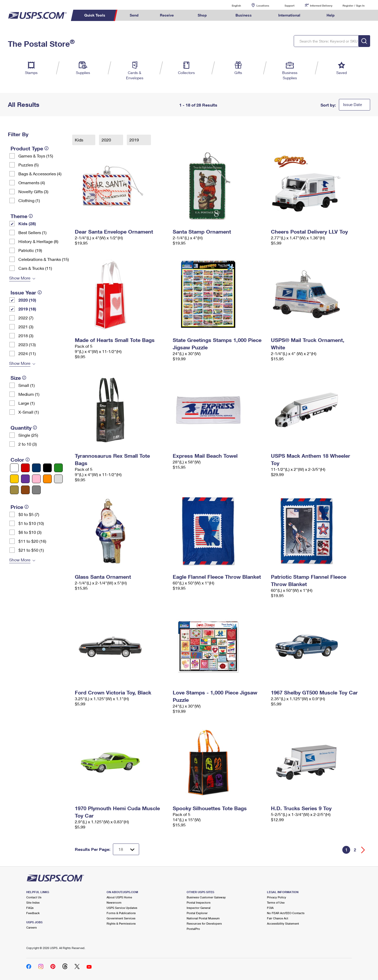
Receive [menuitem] (167, 15)
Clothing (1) (29, 200)
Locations (263, 6)
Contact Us (34, 897)
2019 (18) (27, 309)
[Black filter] (47, 468)
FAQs (30, 908)
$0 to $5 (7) (29, 514)
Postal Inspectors (199, 902)
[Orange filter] (47, 479)
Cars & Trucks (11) (35, 268)
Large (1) (27, 403)
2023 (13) (27, 344)
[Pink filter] (36, 479)
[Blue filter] (36, 468)
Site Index (33, 902)
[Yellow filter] (14, 479)
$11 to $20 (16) (32, 541)
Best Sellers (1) (32, 232)
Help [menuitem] (331, 15)
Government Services (121, 918)
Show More (20, 278)
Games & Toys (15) (36, 156)
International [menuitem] (289, 15)
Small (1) (27, 385)
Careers (31, 927)
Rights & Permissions (121, 923)
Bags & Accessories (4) (40, 174)
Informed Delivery (321, 6)
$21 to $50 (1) (31, 550)
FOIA (270, 908)
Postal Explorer (197, 913)
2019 (135, 140)
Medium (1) (29, 394)
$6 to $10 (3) (30, 532)
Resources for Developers (204, 923)
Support (290, 6)
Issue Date (353, 104)
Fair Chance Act (278, 918)
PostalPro (193, 929)
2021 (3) (26, 327)
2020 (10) (27, 300)
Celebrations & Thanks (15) (44, 259)
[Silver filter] (58, 479)
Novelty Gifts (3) (33, 191)
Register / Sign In (354, 6)
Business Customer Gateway (206, 897)
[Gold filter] (14, 490)
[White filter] (14, 468)
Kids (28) (27, 223)
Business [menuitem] (244, 15)
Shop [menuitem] (202, 15)
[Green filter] (58, 468)
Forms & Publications (121, 913)
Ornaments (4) (32, 183)
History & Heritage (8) (38, 241)
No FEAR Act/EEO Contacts (286, 913)
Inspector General (199, 908)
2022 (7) (26, 318)
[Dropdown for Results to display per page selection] (126, 849)
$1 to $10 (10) (31, 523)
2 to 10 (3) (28, 444)
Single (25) (28, 435)
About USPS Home (119, 897)
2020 (107, 140)
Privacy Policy (277, 897)
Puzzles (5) (28, 165)
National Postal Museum (203, 918)
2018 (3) (26, 336)
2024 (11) (27, 353)
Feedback (33, 913)
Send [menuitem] (134, 15)
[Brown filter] (25, 490)
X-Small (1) (29, 412)
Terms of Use (276, 902)
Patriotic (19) (30, 250)
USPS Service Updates (122, 908)
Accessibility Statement (283, 923)
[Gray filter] (36, 490)
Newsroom (114, 902)
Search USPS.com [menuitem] (355, 15)
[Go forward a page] (363, 850)
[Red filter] (25, 468)
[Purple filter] (25, 479)
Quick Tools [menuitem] (95, 15)
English (231, 5)
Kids (80, 140)
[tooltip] (46, 148)
